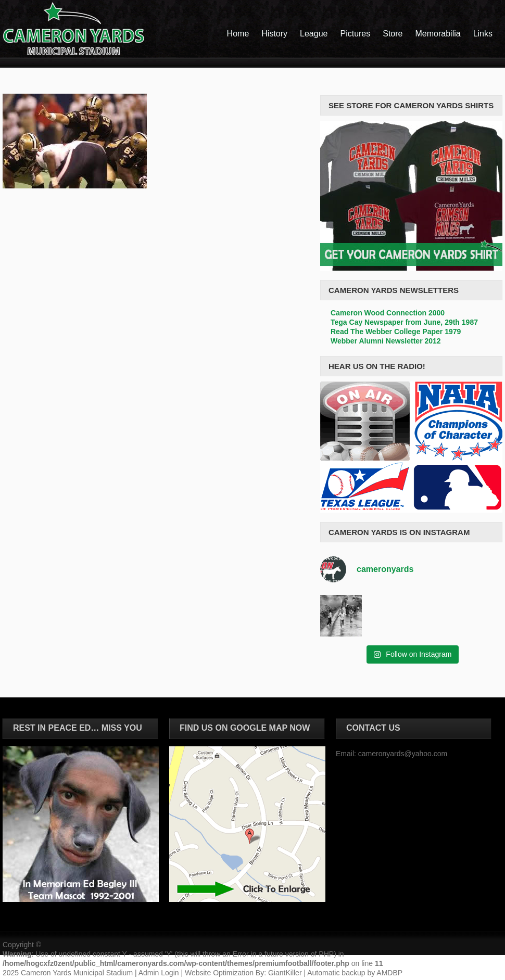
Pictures (355, 34)
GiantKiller (285, 973)
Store (393, 34)
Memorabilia (438, 34)
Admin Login (159, 973)
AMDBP (389, 973)
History (274, 34)
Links (483, 34)
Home (238, 34)
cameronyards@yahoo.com (403, 754)
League (314, 34)
